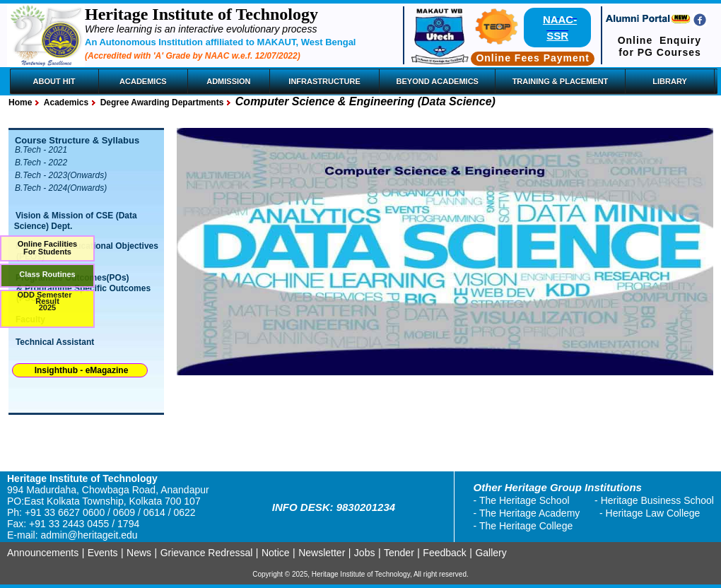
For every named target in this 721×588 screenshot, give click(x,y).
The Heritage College (526, 526)
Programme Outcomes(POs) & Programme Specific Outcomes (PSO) (80, 288)
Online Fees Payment (533, 58)
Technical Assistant (55, 342)
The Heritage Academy (529, 513)
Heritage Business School (657, 500)
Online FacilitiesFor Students (47, 248)
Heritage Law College (653, 513)
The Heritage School (524, 500)
